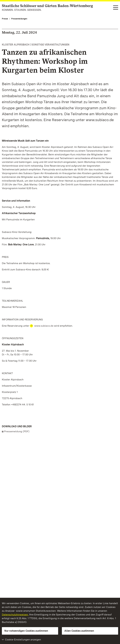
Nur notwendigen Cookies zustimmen (26, 631)
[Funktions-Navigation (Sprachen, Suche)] (116, 8)
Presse (5, 19)
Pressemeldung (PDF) (17, 431)
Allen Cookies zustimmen (79, 631)
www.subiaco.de (44, 326)
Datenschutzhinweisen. (15, 615)
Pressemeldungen (19, 19)
